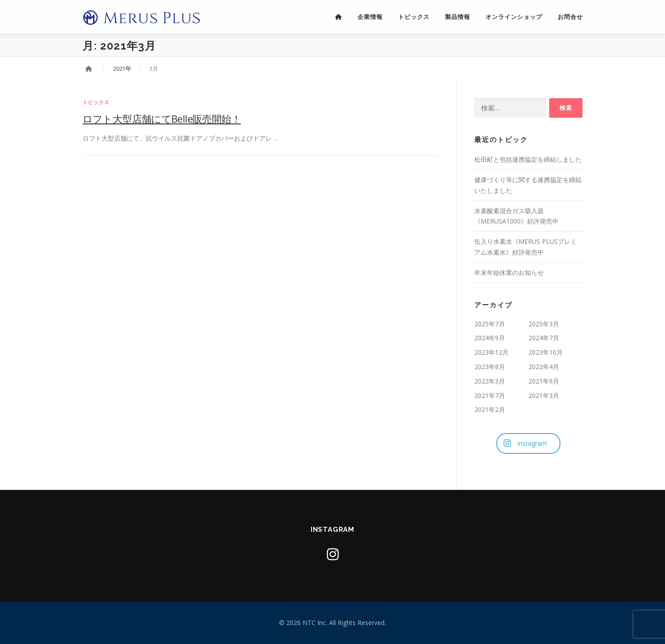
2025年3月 (544, 324)
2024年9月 (490, 338)
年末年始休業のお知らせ (509, 272)
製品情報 (458, 17)
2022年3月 (490, 381)
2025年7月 (490, 324)
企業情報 (370, 17)
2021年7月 (490, 395)
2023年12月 (491, 352)
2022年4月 (544, 367)
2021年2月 (490, 409)
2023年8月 (490, 367)
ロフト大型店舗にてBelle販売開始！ (162, 119)
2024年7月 (544, 338)
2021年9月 (544, 381)
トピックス (414, 17)
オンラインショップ (514, 17)
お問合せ (570, 17)
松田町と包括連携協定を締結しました (528, 159)
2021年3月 (544, 395)
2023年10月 (546, 352)
